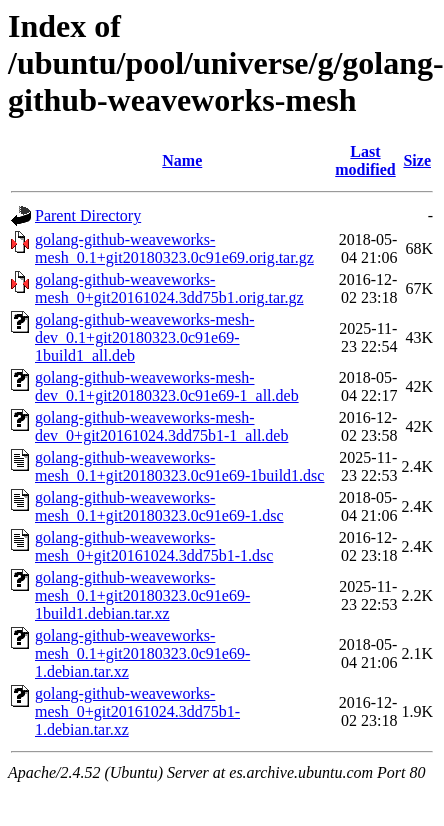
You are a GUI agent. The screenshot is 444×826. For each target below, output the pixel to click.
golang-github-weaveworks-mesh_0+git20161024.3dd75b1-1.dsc (154, 546)
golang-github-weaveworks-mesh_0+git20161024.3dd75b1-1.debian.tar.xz (137, 711)
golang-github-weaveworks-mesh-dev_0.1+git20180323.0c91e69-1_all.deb (167, 386)
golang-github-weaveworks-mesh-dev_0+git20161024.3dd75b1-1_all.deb (161, 426)
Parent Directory (88, 215)
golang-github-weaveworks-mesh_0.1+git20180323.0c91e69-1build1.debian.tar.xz (142, 595)
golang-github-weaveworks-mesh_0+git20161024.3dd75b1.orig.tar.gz (169, 288)
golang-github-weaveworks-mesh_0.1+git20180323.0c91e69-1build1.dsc (179, 466)
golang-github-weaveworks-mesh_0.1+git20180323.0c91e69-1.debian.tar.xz (142, 653)
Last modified (365, 160)
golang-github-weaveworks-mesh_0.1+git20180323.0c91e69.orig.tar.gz (174, 248)
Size (417, 160)
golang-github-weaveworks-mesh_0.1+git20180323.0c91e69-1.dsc (159, 506)
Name (182, 160)
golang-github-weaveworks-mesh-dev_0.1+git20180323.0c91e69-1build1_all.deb (145, 337)
